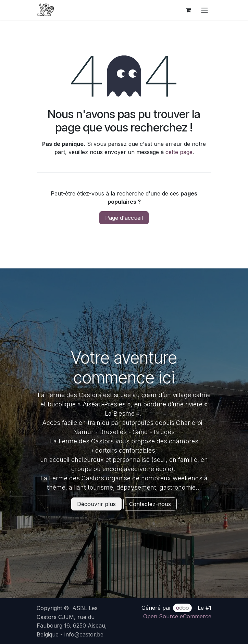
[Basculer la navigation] (204, 10)
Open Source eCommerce (177, 616)
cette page (179, 152)
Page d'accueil (124, 218)
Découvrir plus (96, 504)
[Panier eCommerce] (188, 10)
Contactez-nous (150, 504)
